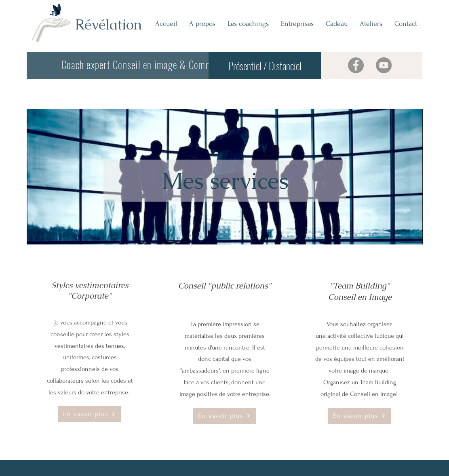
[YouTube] (384, 65)
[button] (248, 24)
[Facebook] (356, 65)
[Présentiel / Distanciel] (265, 65)
